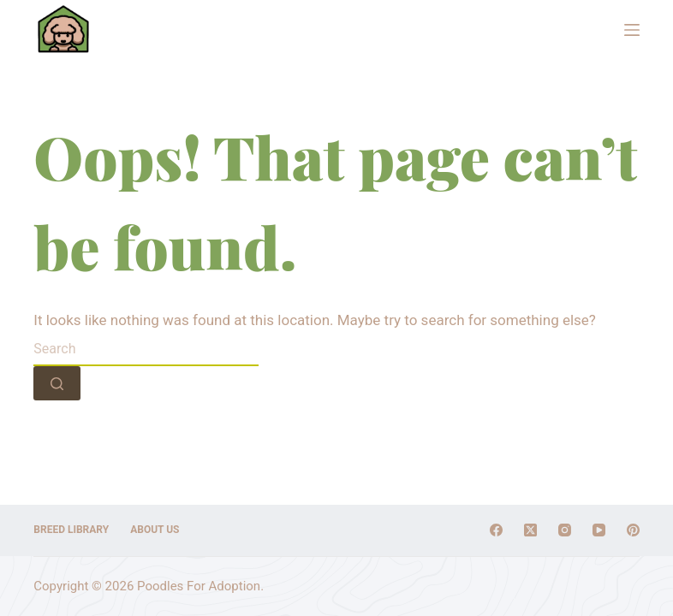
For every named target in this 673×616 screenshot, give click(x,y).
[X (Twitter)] (530, 530)
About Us (155, 530)
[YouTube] (599, 530)
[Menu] (632, 30)
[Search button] (57, 383)
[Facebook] (496, 530)
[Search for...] (146, 349)
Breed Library (71, 530)
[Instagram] (565, 530)
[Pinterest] (633, 530)
